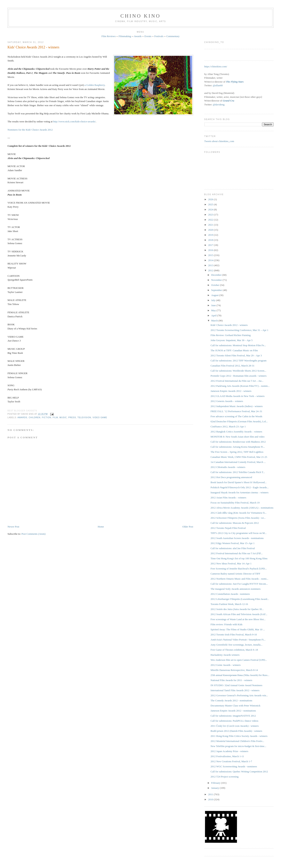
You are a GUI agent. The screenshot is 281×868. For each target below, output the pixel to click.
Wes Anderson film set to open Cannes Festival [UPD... (239, 660)
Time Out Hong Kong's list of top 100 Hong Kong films (239, 558)
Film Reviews (109, 36)
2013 (211, 265)
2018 (211, 240)
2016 (211, 250)
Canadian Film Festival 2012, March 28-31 (233, 366)
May (214, 310)
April (214, 315)
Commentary (173, 36)
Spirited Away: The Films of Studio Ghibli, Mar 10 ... (238, 629)
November (217, 280)
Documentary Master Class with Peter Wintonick (235, 706)
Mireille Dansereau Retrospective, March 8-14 (234, 670)
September (217, 290)
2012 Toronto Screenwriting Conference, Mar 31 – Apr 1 (239, 330)
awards (22, 418)
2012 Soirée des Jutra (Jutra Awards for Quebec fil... (237, 609)
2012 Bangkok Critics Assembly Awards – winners (236, 432)
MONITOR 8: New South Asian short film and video (237, 437)
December (217, 275)
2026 (211, 199)
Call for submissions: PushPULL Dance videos (234, 721)
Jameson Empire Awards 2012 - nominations (233, 711)
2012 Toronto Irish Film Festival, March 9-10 (234, 635)
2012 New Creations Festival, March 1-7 (231, 761)
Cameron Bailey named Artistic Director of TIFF (235, 574)
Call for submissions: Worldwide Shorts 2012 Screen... (238, 371)
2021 (211, 225)
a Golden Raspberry (95, 85)
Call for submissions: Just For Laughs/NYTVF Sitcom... (239, 584)
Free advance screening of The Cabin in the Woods (236, 416)
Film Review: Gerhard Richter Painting (231, 335)
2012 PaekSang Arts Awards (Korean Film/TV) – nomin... (240, 386)
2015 (211, 255)
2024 (211, 209)
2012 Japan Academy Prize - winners (229, 751)
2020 (211, 230)
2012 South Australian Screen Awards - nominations (237, 538)
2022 (211, 220)
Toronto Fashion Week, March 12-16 (229, 604)
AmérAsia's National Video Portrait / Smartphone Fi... (238, 640)
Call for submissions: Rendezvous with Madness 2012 (238, 442)
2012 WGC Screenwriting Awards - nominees (234, 766)
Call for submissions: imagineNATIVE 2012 (233, 716)
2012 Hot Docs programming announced (231, 477)
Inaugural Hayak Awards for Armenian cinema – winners (240, 492)
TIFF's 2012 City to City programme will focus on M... (239, 533)
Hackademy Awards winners (225, 655)
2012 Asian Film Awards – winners (228, 498)
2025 (211, 204)
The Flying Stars (235, 82)
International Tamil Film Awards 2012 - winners (235, 690)
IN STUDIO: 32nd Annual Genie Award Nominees (236, 685)
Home (101, 527)
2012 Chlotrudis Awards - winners (228, 467)
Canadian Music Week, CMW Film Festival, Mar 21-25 (239, 457)
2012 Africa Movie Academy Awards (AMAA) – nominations (242, 508)
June (214, 305)
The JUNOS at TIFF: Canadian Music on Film (234, 350)
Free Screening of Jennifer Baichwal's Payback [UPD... (239, 569)
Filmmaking (125, 36)
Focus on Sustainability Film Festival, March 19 (235, 503)
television (84, 418)
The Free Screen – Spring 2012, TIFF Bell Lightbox (237, 452)
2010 (211, 799)
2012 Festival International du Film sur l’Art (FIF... (237, 553)
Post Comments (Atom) (34, 534)
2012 (211, 270)
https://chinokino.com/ (216, 66)
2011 (211, 794)
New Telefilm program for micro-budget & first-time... (238, 746)
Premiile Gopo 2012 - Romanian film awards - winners (239, 376)
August (215, 295)
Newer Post (13, 527)
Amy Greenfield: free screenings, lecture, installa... (237, 645)
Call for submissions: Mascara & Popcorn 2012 (235, 523)
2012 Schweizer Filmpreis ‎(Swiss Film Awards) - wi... (238, 518)
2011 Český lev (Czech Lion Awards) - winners (235, 726)
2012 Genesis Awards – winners (227, 401)
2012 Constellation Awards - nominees (230, 594)
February (216, 783)
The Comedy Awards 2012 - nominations (231, 700)
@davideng (219, 104)
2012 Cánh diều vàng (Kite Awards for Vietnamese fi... (239, 513)
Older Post (188, 527)
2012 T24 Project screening (225, 777)
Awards (138, 36)
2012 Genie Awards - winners (226, 665)
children (35, 418)
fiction (47, 418)
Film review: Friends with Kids (226, 624)
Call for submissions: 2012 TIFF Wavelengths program (239, 361)
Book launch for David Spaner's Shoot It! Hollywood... (239, 482)
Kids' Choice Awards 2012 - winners (33, 47)
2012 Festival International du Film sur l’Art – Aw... (237, 381)
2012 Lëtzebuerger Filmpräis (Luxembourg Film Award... (240, 599)
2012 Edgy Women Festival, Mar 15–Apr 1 (233, 543)
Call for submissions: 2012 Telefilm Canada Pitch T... (238, 472)
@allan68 (218, 85)
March (215, 321)
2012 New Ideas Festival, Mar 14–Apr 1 (231, 563)
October (216, 285)
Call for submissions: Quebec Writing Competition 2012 (239, 772)
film (55, 418)
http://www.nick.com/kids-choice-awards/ (74, 121)
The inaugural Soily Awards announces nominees (236, 589)
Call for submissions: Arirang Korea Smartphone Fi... (238, 447)
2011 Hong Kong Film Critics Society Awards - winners (239, 736)
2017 (211, 245)
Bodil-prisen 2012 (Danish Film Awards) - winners (236, 731)
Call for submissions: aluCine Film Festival (233, 548)
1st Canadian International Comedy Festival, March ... (238, 462)
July (214, 300)
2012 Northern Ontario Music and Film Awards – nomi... (239, 579)
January (215, 788)
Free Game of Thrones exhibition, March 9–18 (234, 650)
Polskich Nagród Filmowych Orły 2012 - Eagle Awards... (240, 487)
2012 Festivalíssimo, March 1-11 (227, 756)
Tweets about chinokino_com (219, 141)
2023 (211, 215)
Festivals (159, 36)
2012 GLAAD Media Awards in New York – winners (237, 396)
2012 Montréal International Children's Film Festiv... (237, 741)
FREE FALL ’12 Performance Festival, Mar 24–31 (236, 411)
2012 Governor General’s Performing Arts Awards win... (239, 695)
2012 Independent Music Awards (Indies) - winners (237, 406)
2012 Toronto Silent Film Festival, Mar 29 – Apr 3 (236, 355)
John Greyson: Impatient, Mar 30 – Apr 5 (232, 340)
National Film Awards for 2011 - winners (231, 680)
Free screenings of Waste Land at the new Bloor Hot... (238, 619)
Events (148, 36)
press (72, 418)
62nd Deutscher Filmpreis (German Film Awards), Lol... (239, 421)
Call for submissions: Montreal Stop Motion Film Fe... (238, 345)
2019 (211, 235)
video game (100, 418)
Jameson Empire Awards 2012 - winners (231, 391)
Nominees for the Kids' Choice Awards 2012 (30, 130)
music (63, 418)
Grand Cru (228, 101)
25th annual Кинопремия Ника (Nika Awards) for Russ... (240, 675)
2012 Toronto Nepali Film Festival (228, 528)
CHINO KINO (140, 16)
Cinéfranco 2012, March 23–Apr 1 (228, 426)
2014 (211, 260)
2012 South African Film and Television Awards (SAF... (239, 614)
